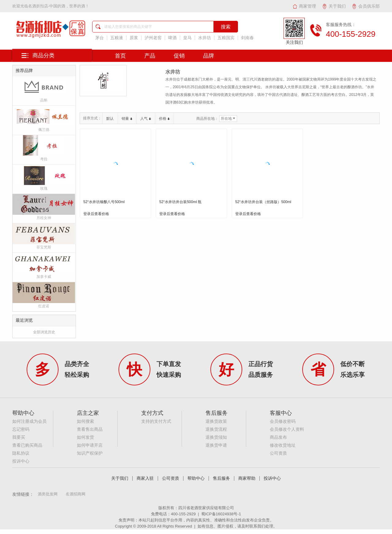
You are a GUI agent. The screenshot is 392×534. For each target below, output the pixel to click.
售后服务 (221, 478)
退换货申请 (216, 445)
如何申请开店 (90, 445)
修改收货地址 (283, 445)
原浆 (134, 38)
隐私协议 (21, 453)
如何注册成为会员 (29, 421)
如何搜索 (85, 421)
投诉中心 (21, 461)
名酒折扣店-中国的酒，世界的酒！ (59, 6)
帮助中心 (196, 478)
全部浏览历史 (44, 332)
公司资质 (278, 453)
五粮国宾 (226, 38)
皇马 (187, 38)
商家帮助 (247, 478)
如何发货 (85, 437)
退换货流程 (216, 429)
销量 (127, 119)
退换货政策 (216, 421)
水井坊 (205, 38)
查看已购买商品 (27, 445)
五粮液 (117, 38)
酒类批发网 (48, 494)
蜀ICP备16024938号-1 (221, 514)
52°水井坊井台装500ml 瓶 (180, 202)
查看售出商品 (90, 429)
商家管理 (304, 6)
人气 (146, 119)
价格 (164, 119)
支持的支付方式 (156, 421)
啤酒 (172, 38)
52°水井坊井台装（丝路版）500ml (263, 202)
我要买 (19, 437)
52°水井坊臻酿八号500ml (104, 202)
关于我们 (334, 6)
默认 (110, 119)
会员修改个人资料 (287, 429)
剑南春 (247, 38)
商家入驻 (145, 478)
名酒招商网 (75, 494)
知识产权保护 (90, 453)
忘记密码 (21, 429)
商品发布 (278, 437)
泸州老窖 (153, 38)
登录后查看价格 (96, 214)
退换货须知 (216, 437)
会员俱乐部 (366, 6)
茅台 (100, 38)
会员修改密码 (283, 421)
